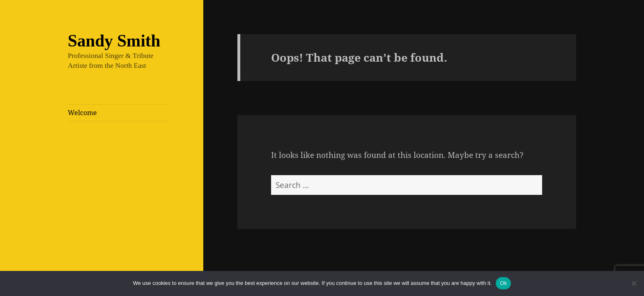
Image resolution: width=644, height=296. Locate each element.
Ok (503, 283)
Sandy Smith (114, 41)
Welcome (82, 113)
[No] (634, 283)
